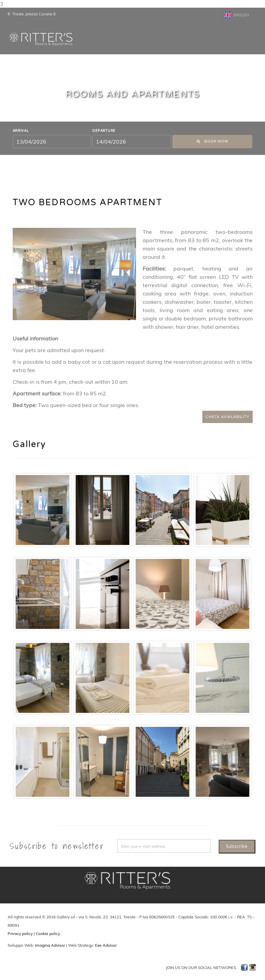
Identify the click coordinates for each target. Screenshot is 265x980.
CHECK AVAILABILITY (227, 417)
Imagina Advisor (50, 945)
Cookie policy (48, 934)
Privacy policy (20, 934)
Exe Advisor (106, 945)
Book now (212, 141)
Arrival (21, 131)
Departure (104, 131)
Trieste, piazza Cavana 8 (34, 14)
